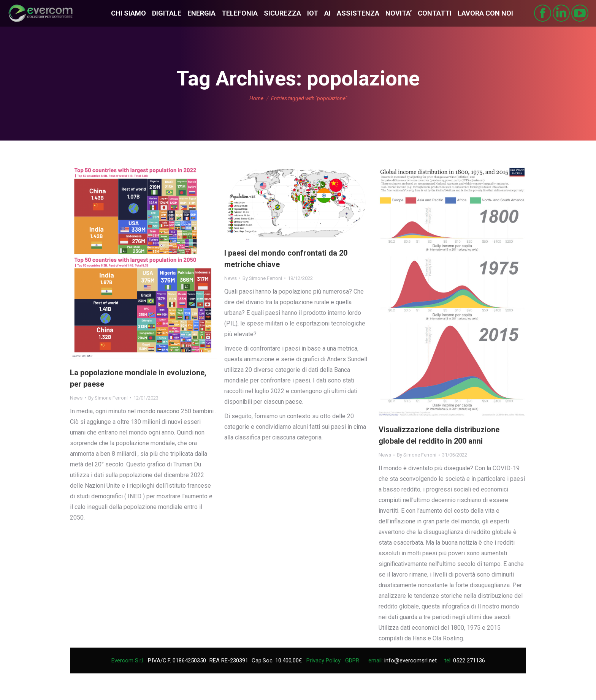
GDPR (352, 660)
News (76, 398)
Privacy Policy (323, 660)
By (108, 398)
